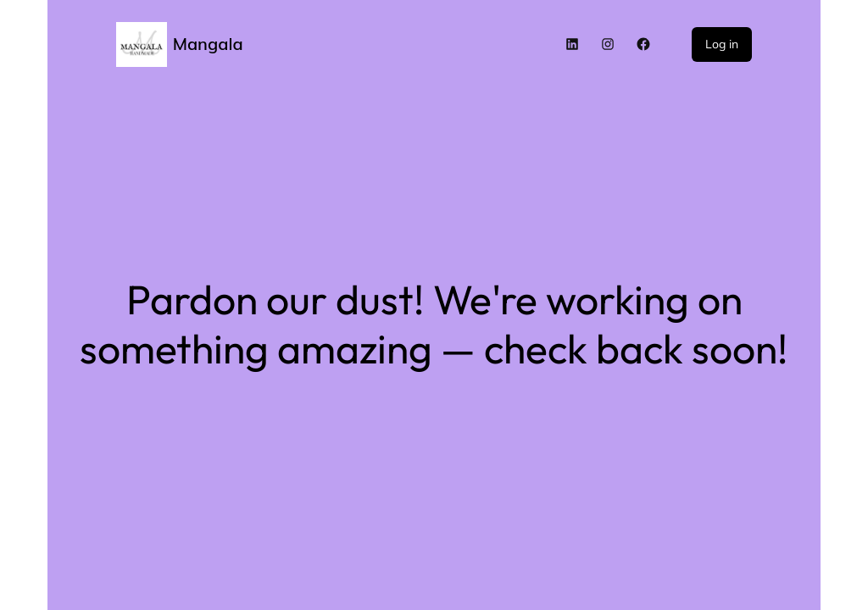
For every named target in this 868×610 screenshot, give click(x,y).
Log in (722, 44)
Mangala (208, 44)
